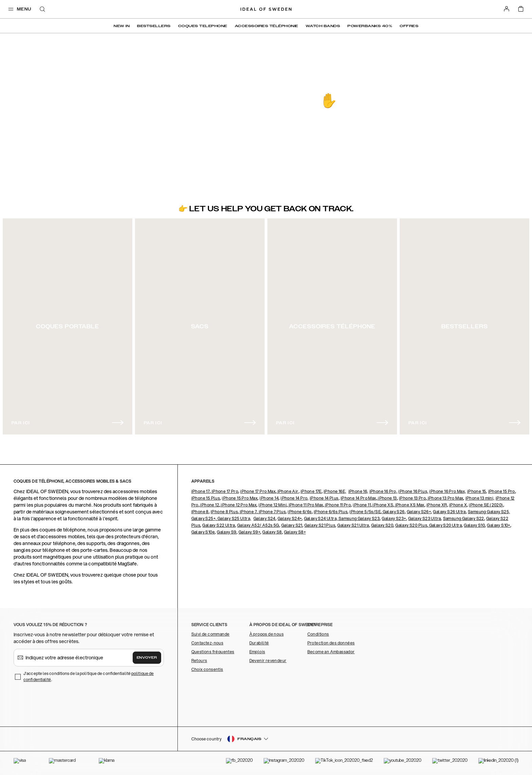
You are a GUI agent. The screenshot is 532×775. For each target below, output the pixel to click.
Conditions (318, 634)
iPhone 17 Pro (224, 491)
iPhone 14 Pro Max (358, 498)
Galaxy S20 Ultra (445, 525)
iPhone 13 (387, 498)
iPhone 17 (201, 491)
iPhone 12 (209, 505)
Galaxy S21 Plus (320, 525)
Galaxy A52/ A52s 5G (258, 525)
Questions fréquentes (213, 652)
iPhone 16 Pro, (384, 491)
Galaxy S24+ (290, 518)
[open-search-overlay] (42, 10)
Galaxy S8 (272, 532)
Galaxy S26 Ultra (449, 512)
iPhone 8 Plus (224, 512)
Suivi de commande (211, 634)
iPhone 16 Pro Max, (448, 491)
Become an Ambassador (331, 652)
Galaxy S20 (382, 525)
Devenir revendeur (268, 661)
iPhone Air (287, 491)
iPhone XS (383, 505)
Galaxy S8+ (295, 532)
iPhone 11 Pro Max (305, 505)
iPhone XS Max (409, 505)
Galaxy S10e (203, 532)
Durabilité (259, 643)
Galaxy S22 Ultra (218, 525)
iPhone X (458, 505)
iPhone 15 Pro (502, 491)
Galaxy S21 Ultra (353, 525)
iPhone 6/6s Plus (331, 512)
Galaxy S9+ (249, 532)
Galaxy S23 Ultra (424, 518)
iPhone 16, (358, 491)
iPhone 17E (311, 491)
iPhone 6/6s (300, 512)
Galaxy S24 (264, 518)
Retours (199, 661)
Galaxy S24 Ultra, (321, 518)
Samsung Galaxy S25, (489, 512)
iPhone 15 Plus (206, 498)
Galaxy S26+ (419, 512)
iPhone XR (437, 505)
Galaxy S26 (393, 512)
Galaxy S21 (292, 525)
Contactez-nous (207, 643)
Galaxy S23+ (394, 518)
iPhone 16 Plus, (413, 491)
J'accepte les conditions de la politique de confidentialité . (89, 676)
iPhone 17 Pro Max (258, 491)
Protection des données (331, 643)
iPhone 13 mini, (480, 498)
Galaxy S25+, (204, 518)
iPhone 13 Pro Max (445, 498)
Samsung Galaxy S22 (464, 518)
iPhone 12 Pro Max (238, 505)
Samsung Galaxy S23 (359, 518)
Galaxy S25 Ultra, (234, 518)
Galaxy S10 (474, 525)
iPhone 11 (362, 505)
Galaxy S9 (227, 532)
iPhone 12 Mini (273, 505)
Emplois (257, 652)
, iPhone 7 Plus (271, 512)
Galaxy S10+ (498, 525)
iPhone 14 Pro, (295, 498)
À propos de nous (267, 634)
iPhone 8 (200, 512)
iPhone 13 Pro (412, 498)
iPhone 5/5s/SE (365, 512)
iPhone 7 (248, 512)
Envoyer (147, 658)
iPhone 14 (269, 498)
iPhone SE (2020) (486, 505)
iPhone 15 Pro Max (240, 498)
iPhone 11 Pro (338, 505)
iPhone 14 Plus (324, 498)
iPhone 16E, (335, 491)
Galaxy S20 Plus (411, 525)
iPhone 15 (477, 491)
